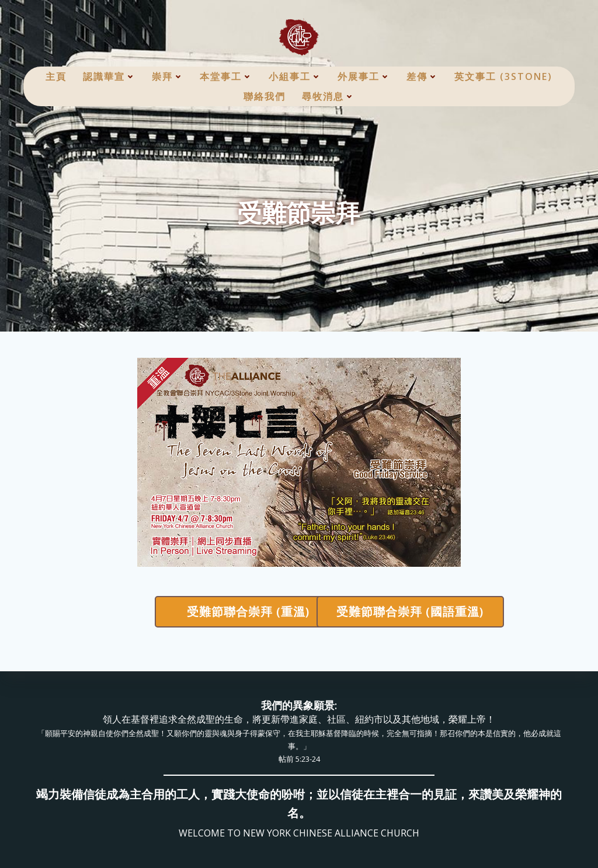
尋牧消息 (328, 96)
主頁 (56, 76)
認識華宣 (109, 76)
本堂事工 (226, 76)
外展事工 (364, 76)
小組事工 (295, 76)
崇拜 (168, 76)
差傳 (422, 76)
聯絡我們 (265, 96)
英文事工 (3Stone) (503, 76)
